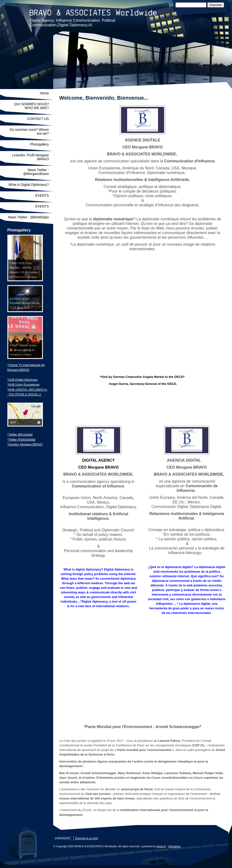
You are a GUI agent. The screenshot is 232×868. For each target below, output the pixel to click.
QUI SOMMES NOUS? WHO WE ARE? (32, 106)
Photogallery (39, 144)
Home (44, 93)
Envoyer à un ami (86, 838)
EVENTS (42, 195)
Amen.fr (161, 846)
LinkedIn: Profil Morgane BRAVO (30, 157)
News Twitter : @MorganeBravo (36, 172)
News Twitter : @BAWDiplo (28, 217)
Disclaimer (174, 846)
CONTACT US (38, 119)
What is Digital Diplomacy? (29, 185)
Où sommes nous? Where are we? (29, 132)
